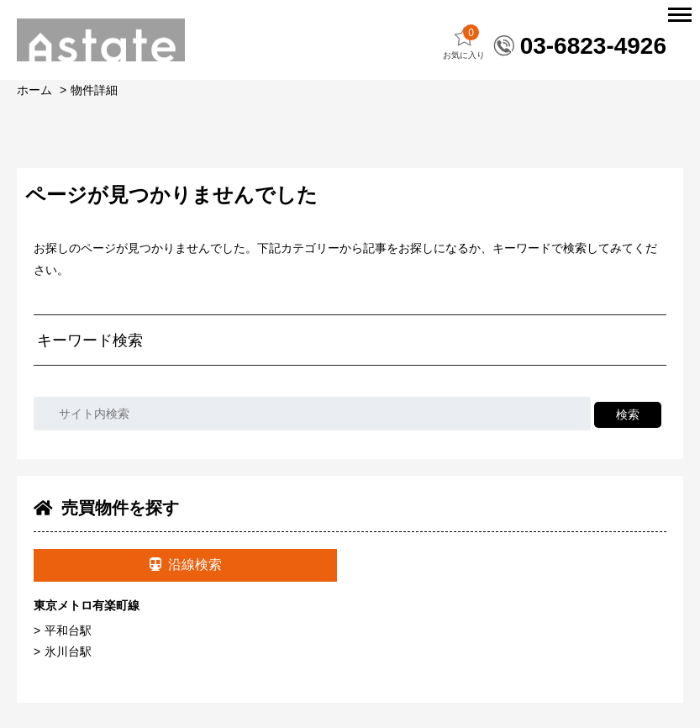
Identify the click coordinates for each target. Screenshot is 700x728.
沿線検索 (186, 564)
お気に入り (464, 42)
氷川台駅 (68, 652)
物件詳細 (94, 90)
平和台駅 (68, 630)
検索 (628, 414)
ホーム (34, 90)
